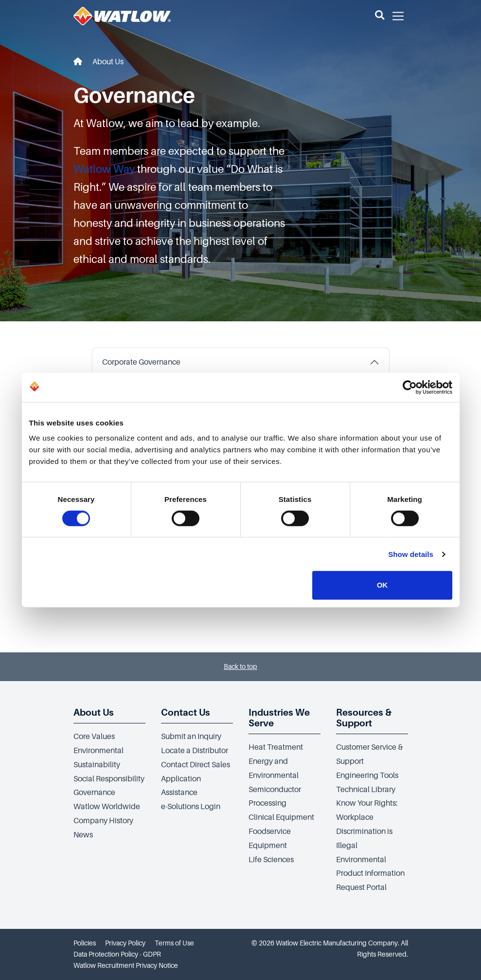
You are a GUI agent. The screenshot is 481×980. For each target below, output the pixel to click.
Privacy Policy (125, 943)
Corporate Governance (141, 362)
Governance (94, 793)
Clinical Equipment (281, 817)
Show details (411, 554)
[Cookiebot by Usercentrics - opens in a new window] (410, 387)
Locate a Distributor (195, 751)
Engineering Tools (367, 776)
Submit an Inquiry (191, 737)
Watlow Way (104, 169)
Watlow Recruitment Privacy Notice (126, 965)
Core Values (94, 737)
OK (383, 585)
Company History (103, 821)
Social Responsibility (109, 779)
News (83, 835)
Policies (85, 943)
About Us (108, 62)
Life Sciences (271, 860)
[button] (380, 16)
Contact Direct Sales (196, 765)
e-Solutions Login (191, 807)
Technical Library (366, 790)
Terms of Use (174, 943)
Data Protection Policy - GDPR (117, 954)
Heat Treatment (276, 747)
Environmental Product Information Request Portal (370, 874)
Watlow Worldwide (107, 807)
